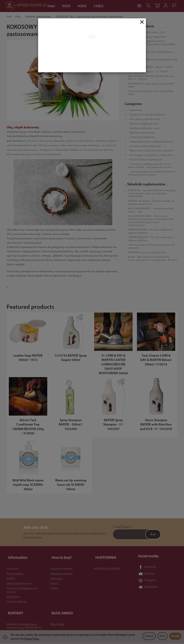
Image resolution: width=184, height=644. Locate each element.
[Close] (142, 22)
